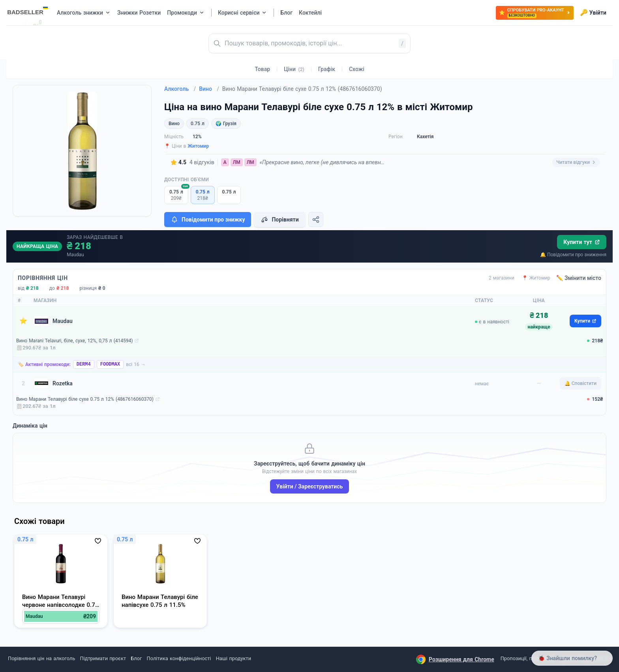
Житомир (198, 146)
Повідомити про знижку (208, 220)
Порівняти (279, 220)
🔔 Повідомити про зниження (573, 255)
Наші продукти (234, 658)
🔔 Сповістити (581, 383)
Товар (262, 69)
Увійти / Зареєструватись (310, 486)
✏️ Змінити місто (579, 278)
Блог (136, 658)
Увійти (593, 13)
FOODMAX (110, 364)
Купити (585, 321)
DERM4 (84, 364)
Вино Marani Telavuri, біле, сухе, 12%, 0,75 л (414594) (74, 341)
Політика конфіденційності (179, 658)
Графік (327, 69)
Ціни (294, 69)
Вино (209, 89)
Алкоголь (180, 89)
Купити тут (582, 242)
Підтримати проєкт (103, 658)
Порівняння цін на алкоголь (41, 658)
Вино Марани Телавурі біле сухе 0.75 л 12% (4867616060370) (85, 399)
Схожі (357, 69)
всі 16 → (136, 364)
